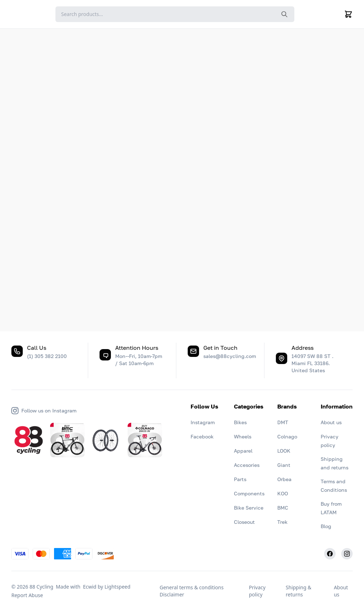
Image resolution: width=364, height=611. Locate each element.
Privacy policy (257, 591)
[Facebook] (330, 554)
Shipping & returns (299, 591)
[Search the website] (284, 14)
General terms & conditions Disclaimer (192, 591)
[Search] (175, 14)
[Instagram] (347, 554)
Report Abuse (27, 595)
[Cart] (348, 14)
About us (341, 591)
